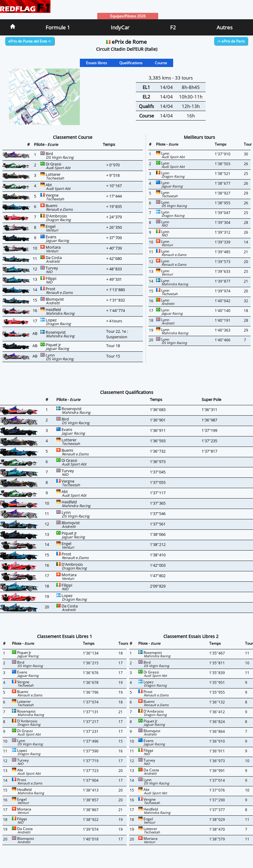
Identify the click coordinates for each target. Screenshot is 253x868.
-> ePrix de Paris (231, 41)
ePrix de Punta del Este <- (30, 41)
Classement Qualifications (127, 392)
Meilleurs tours (199, 137)
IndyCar (120, 27)
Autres (225, 27)
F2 (173, 27)
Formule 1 (58, 27)
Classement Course (73, 137)
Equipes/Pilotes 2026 (128, 16)
